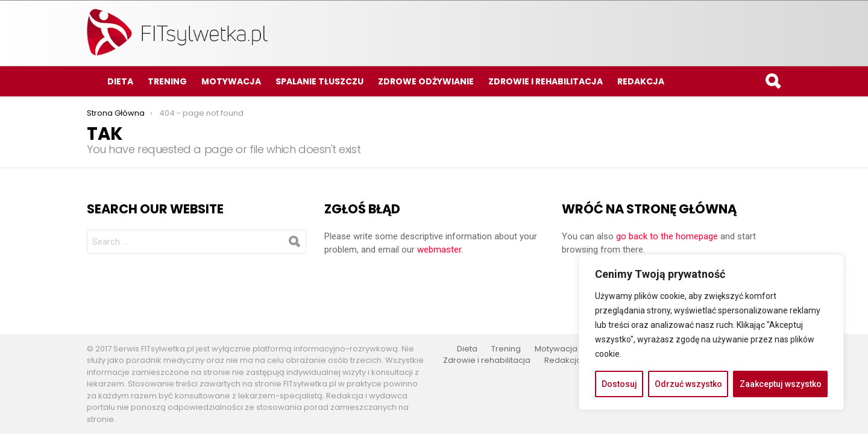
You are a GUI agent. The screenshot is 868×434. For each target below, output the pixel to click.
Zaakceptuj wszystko (781, 384)
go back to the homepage (667, 236)
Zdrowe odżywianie (426, 81)
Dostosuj (619, 384)
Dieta (120, 81)
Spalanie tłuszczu (319, 81)
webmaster (439, 250)
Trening (167, 81)
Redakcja (641, 81)
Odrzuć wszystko (688, 384)
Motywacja (231, 81)
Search (772, 83)
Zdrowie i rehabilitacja (546, 81)
